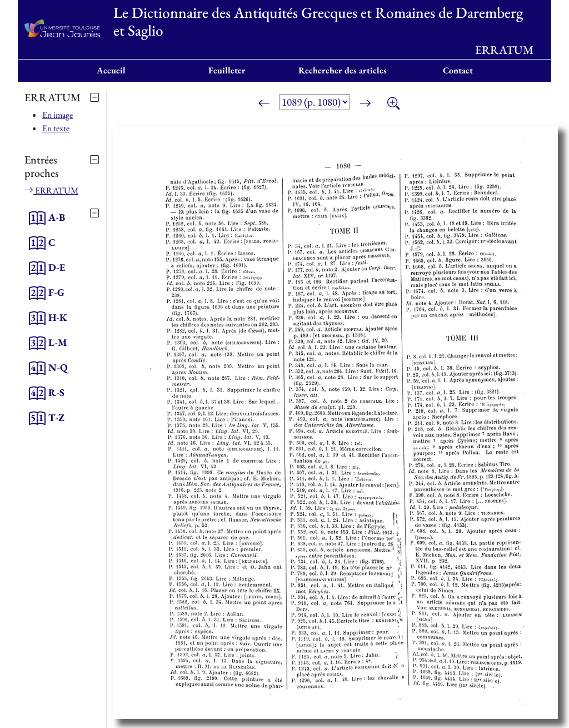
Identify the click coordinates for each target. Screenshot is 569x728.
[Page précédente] (264, 104)
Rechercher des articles (343, 70)
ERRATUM (51, 190)
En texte (56, 128)
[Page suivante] (365, 104)
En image (58, 115)
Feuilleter (227, 70)
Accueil (111, 70)
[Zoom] (393, 104)
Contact (458, 70)
